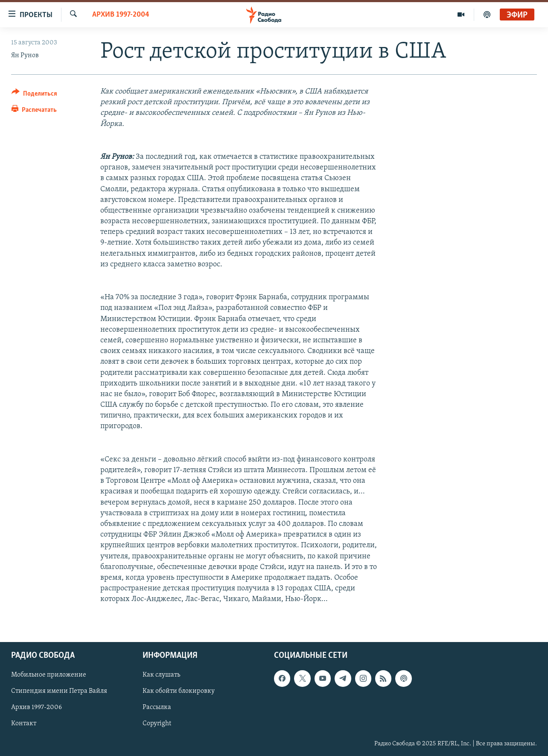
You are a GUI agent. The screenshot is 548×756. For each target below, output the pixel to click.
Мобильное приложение (49, 675)
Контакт (24, 724)
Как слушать (161, 675)
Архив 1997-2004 (121, 15)
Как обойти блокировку (179, 692)
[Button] (34, 95)
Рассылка (157, 708)
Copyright (157, 724)
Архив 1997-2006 (36, 708)
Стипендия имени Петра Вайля (59, 692)
